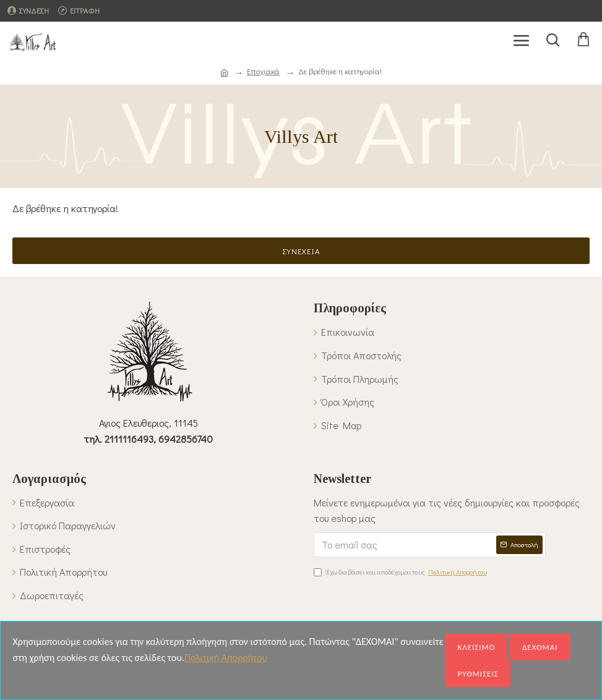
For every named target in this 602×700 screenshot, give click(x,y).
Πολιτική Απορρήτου (226, 658)
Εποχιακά (263, 71)
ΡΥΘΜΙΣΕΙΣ (478, 674)
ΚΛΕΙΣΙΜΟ (477, 647)
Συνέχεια (301, 251)
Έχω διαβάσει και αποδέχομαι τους (401, 572)
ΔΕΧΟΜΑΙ (540, 647)
